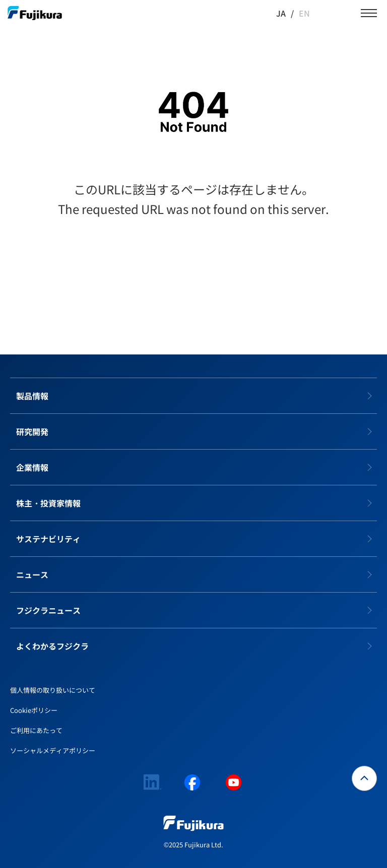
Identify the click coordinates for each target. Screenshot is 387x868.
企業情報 (32, 467)
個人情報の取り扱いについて (53, 690)
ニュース (32, 574)
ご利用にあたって (36, 730)
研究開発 (32, 431)
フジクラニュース (48, 610)
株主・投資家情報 (48, 503)
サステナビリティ (48, 539)
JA (281, 13)
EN (304, 13)
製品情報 (32, 396)
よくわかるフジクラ (52, 646)
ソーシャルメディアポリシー (53, 750)
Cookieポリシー (34, 710)
